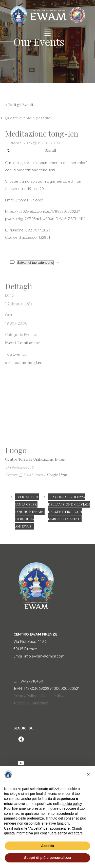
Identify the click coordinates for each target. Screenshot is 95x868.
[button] (88, 774)
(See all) (51, 150)
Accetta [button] (48, 846)
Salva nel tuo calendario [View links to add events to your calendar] (35, 263)
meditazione (15, 362)
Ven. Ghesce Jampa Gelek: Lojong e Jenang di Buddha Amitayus (30, 511)
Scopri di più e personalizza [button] (47, 858)
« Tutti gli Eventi (19, 104)
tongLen (35, 362)
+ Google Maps (55, 475)
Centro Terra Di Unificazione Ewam (35, 459)
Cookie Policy (52, 696)
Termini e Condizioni (31, 703)
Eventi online (29, 343)
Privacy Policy (25, 696)
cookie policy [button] (72, 804)
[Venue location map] (48, 409)
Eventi (10, 343)
